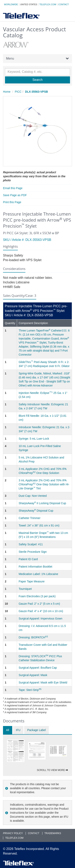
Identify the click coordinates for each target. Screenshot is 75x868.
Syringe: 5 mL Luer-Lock (34, 439)
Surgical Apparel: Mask (33, 675)
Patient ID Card (28, 559)
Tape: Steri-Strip (30, 690)
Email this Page (13, 188)
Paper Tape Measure (32, 581)
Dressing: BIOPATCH (33, 637)
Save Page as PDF (15, 195)
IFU (18, 730)
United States (29, 4)
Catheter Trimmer (29, 518)
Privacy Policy (13, 833)
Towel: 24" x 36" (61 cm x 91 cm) (39, 525)
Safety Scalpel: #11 (31, 544)
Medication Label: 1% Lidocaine (38, 574)
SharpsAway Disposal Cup (36, 511)
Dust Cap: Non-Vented (33, 496)
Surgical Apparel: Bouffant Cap (38, 668)
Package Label (36, 730)
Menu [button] (37, 59)
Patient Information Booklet (35, 567)
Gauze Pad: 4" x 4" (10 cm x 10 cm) (41, 611)
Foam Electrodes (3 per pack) (37, 596)
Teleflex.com (48, 4)
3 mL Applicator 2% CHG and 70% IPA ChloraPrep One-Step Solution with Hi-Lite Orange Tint (44, 484)
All (8, 730)
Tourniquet (25, 589)
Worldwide (11, 4)
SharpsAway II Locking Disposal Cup (42, 503)
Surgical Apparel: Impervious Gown (40, 619)
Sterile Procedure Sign (33, 552)
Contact (64, 4)
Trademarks (53, 833)
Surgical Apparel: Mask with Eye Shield (43, 682)
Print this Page (12, 202)
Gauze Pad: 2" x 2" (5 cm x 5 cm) (39, 604)
